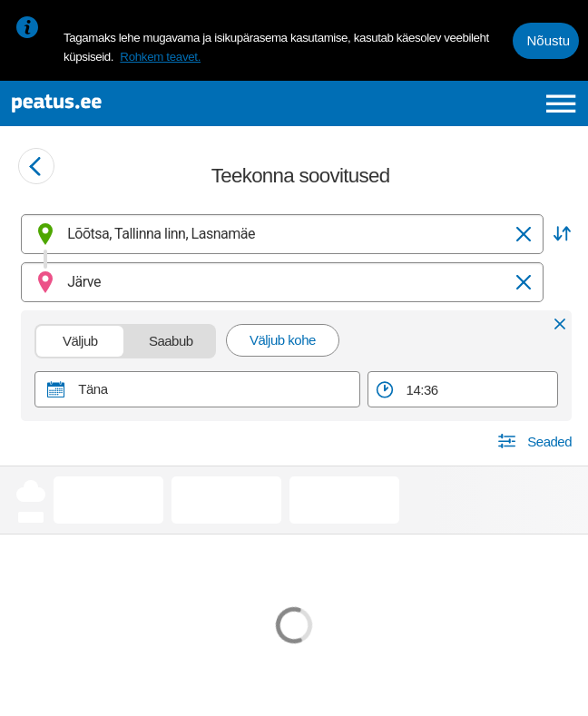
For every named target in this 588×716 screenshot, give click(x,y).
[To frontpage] (122, 103)
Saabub (171, 341)
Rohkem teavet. (160, 57)
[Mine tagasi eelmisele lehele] (36, 166)
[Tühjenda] (524, 234)
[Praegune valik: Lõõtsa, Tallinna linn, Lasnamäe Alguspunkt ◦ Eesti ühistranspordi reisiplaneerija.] (282, 234)
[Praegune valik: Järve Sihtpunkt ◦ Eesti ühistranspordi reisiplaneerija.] (282, 282)
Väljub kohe (283, 340)
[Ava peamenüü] (561, 104)
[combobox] (282, 234)
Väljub (81, 341)
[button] (562, 234)
